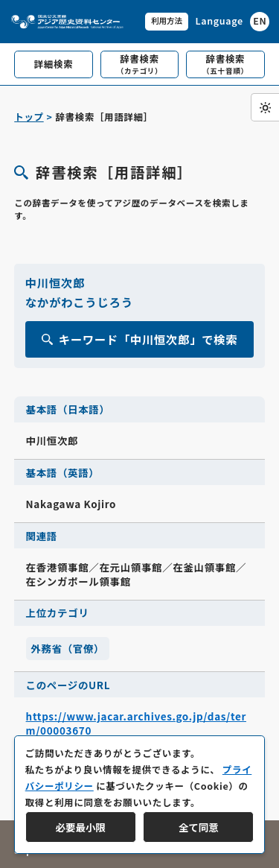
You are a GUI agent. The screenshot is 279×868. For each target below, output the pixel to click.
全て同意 (199, 827)
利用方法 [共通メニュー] (167, 20)
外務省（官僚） (67, 648)
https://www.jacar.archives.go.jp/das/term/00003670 (136, 723)
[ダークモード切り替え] (265, 107)
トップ (29, 117)
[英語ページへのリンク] (232, 22)
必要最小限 (81, 827)
